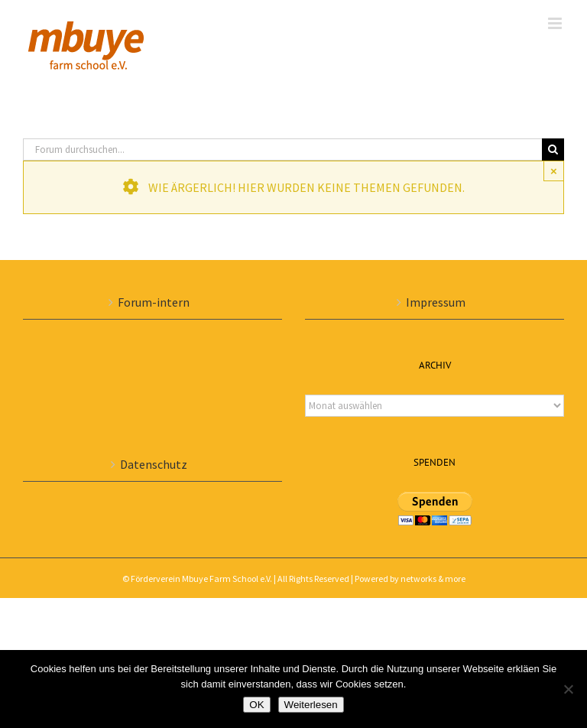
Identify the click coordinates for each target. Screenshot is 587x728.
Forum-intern (154, 302)
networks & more (433, 578)
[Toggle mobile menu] (556, 23)
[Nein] (568, 689)
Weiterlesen (311, 705)
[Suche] (553, 149)
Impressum (436, 302)
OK (256, 705)
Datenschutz (154, 464)
